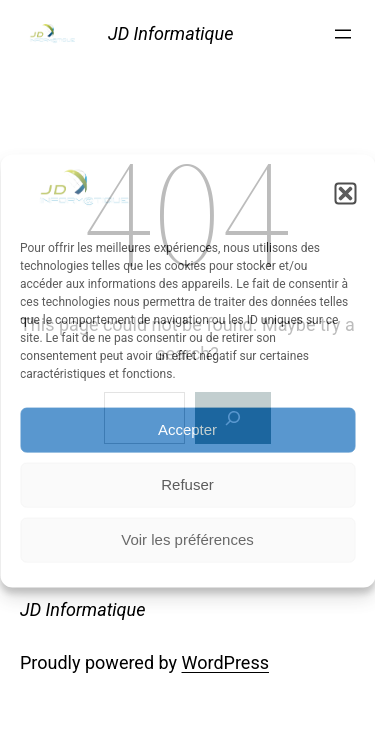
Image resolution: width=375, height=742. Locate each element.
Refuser (187, 484)
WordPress (225, 662)
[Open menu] (343, 34)
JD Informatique (170, 33)
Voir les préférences (187, 539)
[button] (345, 194)
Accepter (187, 429)
